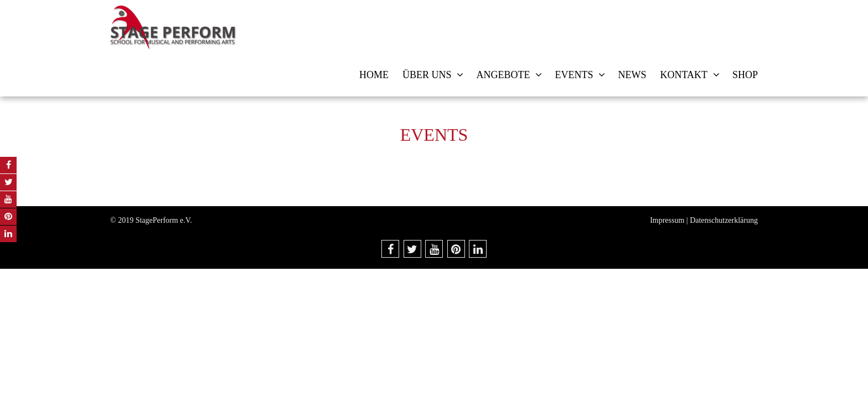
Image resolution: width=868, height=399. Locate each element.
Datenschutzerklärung (724, 220)
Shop (745, 75)
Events (574, 75)
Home (374, 75)
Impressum (667, 220)
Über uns (427, 75)
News (632, 75)
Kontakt (684, 75)
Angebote (503, 75)
